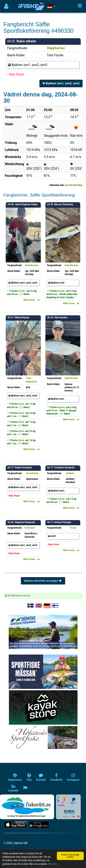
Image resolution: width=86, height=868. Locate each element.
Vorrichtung (32, 473)
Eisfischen (30, 528)
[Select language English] (39, 606)
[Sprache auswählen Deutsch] (47, 606)
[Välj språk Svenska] (31, 606)
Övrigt (73, 528)
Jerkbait (70, 473)
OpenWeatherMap (74, 185)
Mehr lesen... (31, 300)
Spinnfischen (32, 265)
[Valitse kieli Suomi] (55, 606)
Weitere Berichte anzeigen (43, 581)
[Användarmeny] (6, 6)
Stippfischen (56, 48)
